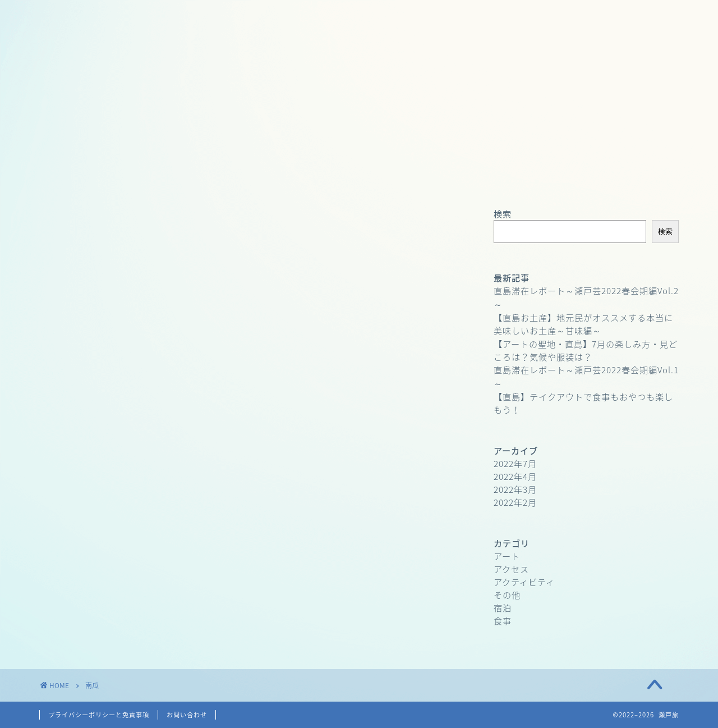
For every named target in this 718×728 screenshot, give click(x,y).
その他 (507, 595)
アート (507, 556)
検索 (503, 214)
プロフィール (242, 177)
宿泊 (503, 608)
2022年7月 (515, 463)
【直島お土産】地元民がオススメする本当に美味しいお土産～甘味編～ (583, 324)
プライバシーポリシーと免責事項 (99, 715)
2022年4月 (515, 476)
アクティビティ (524, 582)
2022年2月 (515, 502)
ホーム (107, 177)
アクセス (511, 569)
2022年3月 (515, 489)
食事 (503, 621)
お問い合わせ (378, 177)
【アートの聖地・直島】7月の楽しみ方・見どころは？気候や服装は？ (586, 350)
